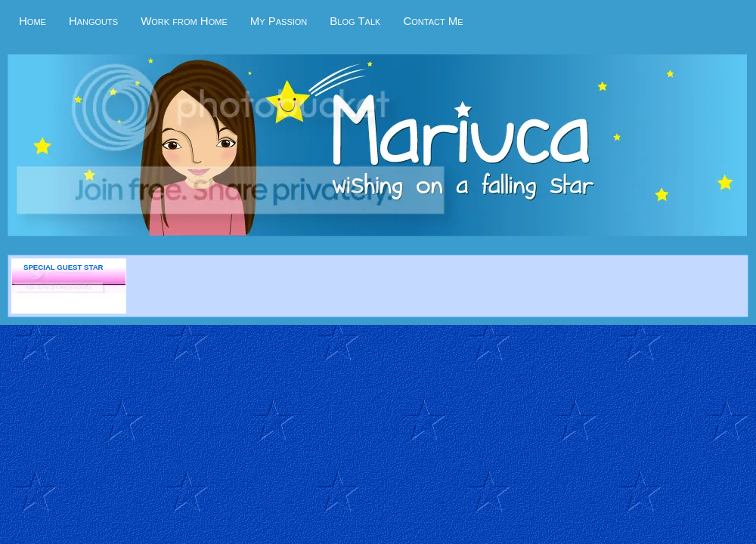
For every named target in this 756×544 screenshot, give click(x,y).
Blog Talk (355, 21)
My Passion (279, 21)
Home (33, 21)
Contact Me (433, 21)
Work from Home (184, 21)
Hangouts (93, 21)
